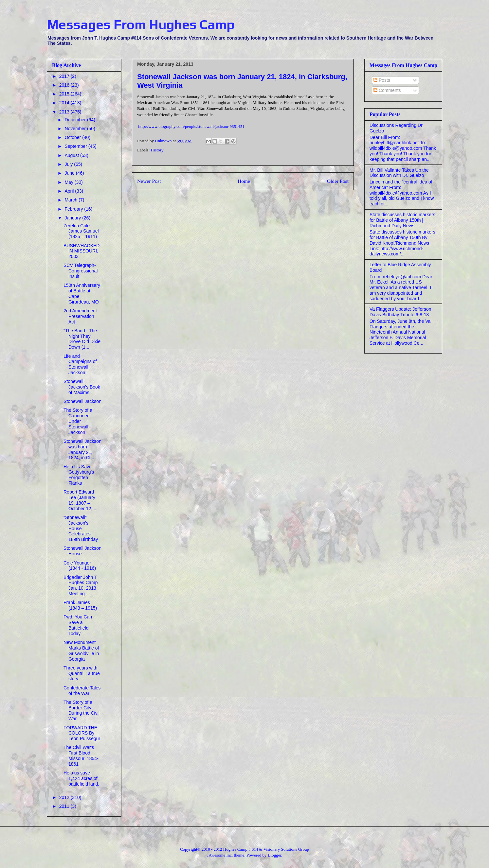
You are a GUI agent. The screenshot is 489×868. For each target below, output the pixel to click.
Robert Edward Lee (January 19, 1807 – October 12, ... (81, 500)
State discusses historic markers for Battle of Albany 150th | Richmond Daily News (402, 220)
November (76, 129)
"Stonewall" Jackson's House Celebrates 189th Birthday (81, 528)
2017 (65, 76)
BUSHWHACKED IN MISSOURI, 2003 (81, 251)
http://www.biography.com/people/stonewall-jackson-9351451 (191, 126)
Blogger (274, 855)
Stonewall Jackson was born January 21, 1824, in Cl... (82, 449)
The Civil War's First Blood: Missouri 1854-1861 (81, 755)
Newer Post (149, 181)
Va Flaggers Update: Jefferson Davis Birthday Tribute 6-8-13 (400, 312)
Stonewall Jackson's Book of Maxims (82, 387)
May (69, 182)
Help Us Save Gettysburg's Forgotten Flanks (79, 475)
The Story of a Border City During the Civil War (81, 710)
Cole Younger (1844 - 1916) (80, 566)
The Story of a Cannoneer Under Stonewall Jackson (78, 421)
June (70, 173)
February (74, 209)
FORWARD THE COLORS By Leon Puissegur (82, 733)
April (70, 191)
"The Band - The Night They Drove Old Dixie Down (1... (82, 339)
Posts (382, 80)
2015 (65, 94)
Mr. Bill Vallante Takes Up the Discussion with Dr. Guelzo (399, 173)
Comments (387, 90)
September (76, 146)
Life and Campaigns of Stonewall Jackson (80, 364)
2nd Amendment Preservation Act (80, 316)
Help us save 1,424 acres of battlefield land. (81, 778)
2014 (65, 103)
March (72, 200)
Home (244, 181)
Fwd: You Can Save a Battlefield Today (78, 625)
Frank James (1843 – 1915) (80, 605)
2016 (65, 85)
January (73, 218)
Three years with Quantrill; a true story (82, 673)
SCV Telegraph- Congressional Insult (81, 271)
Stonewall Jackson (82, 401)
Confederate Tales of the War (82, 691)
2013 (65, 112)
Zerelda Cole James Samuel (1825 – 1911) (81, 231)
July (69, 164)
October (73, 137)
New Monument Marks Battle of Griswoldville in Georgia (81, 651)
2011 (65, 806)
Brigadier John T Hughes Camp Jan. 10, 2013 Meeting (81, 585)
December (76, 120)
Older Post (338, 181)
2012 (65, 797)
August (72, 155)
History (157, 150)
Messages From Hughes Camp (141, 25)
